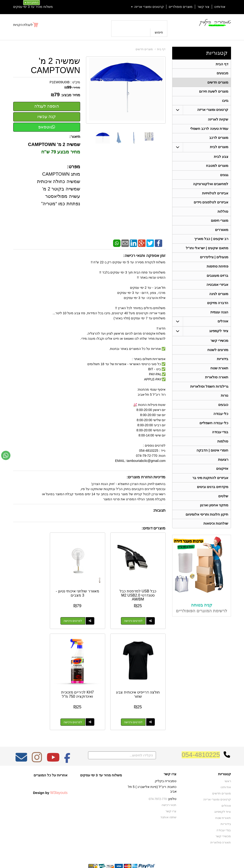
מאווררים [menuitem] (222, 235)
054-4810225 (201, 737)
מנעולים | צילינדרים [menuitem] (214, 264)
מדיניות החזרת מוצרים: (146, 477)
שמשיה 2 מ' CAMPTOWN (55, 66)
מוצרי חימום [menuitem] (220, 226)
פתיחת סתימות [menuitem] (217, 273)
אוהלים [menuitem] (223, 330)
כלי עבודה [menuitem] (221, 426)
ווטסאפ (47, 127)
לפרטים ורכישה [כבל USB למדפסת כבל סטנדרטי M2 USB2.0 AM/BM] (138, 612)
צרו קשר (170, 756)
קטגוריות (217, 53)
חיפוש (159, 32)
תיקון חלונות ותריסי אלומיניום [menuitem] (207, 530)
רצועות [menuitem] (223, 473)
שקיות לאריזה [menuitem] (218, 121)
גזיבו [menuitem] (225, 102)
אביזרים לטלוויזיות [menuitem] (215, 198)
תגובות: (159, 510)
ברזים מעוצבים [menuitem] (217, 283)
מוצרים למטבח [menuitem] (217, 169)
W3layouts (59, 775)
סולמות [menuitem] (223, 454)
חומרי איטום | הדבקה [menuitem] (212, 464)
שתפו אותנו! (169, 799)
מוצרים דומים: (154, 528)
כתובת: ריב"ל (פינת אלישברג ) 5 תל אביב (152, 771)
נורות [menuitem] (225, 407)
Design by (50, 775)
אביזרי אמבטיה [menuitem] (217, 292)
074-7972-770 (158, 781)
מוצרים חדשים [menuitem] (218, 83)
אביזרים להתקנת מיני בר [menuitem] (210, 492)
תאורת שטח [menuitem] (219, 378)
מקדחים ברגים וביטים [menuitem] (212, 502)
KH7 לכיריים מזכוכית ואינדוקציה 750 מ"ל (142, 676)
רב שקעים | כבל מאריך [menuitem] (211, 245)
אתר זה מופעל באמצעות (122, 856)
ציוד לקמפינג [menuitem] (219, 340)
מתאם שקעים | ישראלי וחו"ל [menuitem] (207, 254)
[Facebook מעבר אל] (67, 742)
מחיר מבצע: (70, 95)
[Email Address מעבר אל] (21, 742)
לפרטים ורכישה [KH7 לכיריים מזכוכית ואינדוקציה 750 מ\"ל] (138, 704)
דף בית (161, 49)
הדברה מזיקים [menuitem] (218, 311)
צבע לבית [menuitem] (221, 160)
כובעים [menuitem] (223, 416)
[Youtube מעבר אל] (53, 742)
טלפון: (172, 781)
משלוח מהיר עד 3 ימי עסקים (33, 7)
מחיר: (72, 87)
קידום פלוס (115, 856)
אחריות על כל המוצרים (51, 757)
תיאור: (75, 137)
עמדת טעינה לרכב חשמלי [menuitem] (209, 131)
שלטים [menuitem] (223, 511)
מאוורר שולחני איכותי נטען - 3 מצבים (89, 584)
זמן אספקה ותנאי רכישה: (144, 256)
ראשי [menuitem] (228, 763)
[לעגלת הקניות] (26, 25)
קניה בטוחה (202, 621)
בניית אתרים (102, 856)
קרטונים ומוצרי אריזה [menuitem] (147, 7)
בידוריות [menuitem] (223, 369)
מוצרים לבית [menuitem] (219, 150)
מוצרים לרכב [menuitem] (219, 140)
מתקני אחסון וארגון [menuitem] (214, 521)
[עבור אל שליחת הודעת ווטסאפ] (6, 455)
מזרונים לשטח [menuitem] (218, 359)
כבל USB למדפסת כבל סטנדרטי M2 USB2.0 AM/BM (143, 586)
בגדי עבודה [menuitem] (220, 445)
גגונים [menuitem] (224, 179)
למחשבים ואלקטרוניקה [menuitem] (211, 188)
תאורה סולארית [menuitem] (217, 388)
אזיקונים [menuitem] (222, 483)
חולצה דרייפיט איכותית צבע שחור (36, 584)
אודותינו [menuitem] (220, 7)
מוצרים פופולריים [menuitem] (181, 7)
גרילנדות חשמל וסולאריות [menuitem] (209, 397)
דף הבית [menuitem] (222, 64)
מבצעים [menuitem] (222, 74)
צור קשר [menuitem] (203, 7)
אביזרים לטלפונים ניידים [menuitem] (211, 207)
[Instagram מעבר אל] (37, 742)
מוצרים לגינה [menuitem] (219, 302)
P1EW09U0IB (60, 82)
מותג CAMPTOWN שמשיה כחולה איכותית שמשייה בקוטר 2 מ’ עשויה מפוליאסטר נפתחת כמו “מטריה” (59, 189)
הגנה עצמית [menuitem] (219, 321)
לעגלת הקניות (23, 25)
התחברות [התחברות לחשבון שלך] (32, 3)
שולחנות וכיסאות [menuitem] (216, 540)
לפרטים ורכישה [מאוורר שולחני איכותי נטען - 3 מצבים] (85, 612)
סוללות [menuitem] (223, 216)
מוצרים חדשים (144, 49)
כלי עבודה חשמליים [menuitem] (214, 435)
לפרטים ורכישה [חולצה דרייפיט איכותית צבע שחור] (32, 612)
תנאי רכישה (169, 787)
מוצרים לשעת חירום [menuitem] (214, 93)
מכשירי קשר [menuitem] (219, 350)
